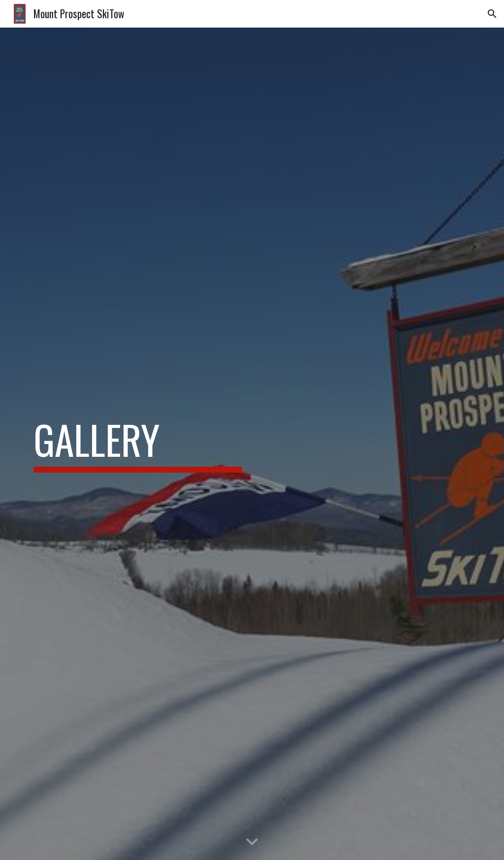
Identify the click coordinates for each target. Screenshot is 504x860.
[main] (138, 444)
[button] (492, 14)
